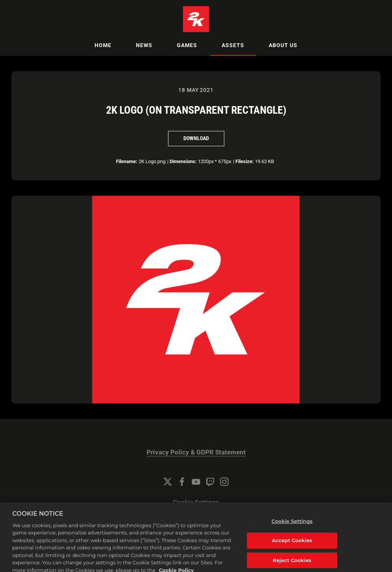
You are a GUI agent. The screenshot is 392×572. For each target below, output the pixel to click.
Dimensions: (183, 161)
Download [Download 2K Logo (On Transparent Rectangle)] (196, 138)
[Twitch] (210, 482)
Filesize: (245, 161)
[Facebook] (182, 482)
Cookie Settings (196, 503)
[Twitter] (168, 482)
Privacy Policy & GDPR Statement (196, 452)
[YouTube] (196, 482)
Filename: (127, 161)
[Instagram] (224, 482)
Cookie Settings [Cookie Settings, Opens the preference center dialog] (292, 526)
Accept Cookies (292, 546)
